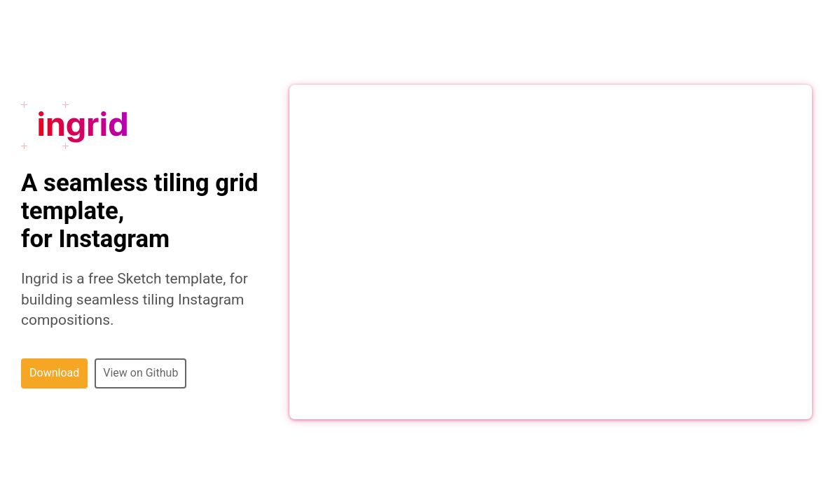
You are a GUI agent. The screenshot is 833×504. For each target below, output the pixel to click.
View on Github (140, 373)
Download (54, 373)
